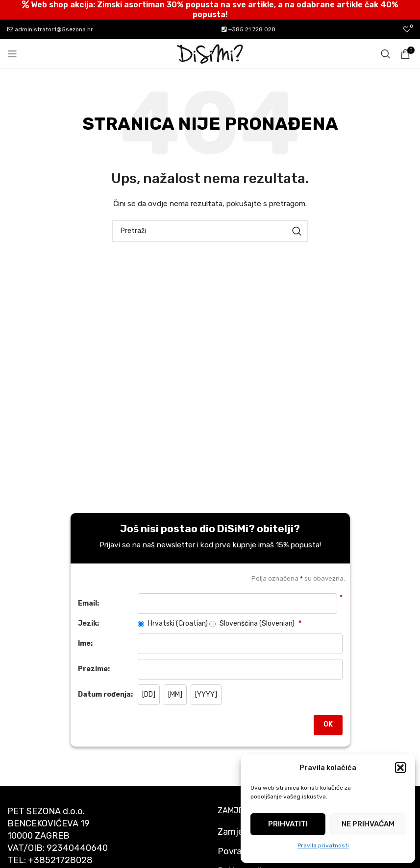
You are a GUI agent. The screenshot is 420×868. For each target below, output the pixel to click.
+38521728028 (60, 860)
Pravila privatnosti (323, 845)
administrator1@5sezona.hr (50, 29)
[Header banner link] (210, 10)
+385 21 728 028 (248, 29)
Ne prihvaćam (368, 824)
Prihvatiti (288, 824)
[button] (400, 768)
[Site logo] (210, 54)
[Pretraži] (386, 54)
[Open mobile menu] (12, 54)
